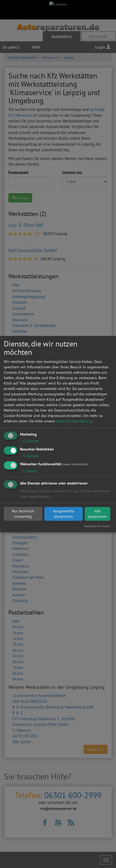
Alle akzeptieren (97, 514)
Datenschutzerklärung (74, 421)
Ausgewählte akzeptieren (64, 514)
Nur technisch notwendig (23, 514)
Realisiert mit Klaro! (97, 526)
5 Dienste (29, 441)
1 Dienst (28, 471)
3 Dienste (29, 456)
